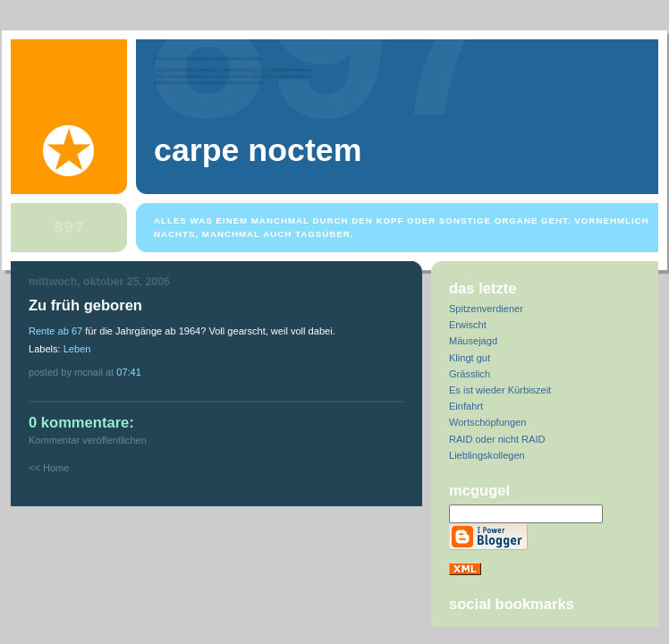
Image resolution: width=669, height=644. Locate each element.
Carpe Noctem (258, 150)
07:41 (129, 372)
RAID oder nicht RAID (497, 439)
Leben (77, 349)
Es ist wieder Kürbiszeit (500, 390)
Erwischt (468, 325)
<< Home (49, 468)
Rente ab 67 (55, 331)
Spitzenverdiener (486, 309)
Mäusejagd (473, 341)
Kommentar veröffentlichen (88, 440)
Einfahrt (466, 406)
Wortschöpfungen (487, 422)
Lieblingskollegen (487, 455)
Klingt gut (470, 358)
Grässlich (470, 374)
